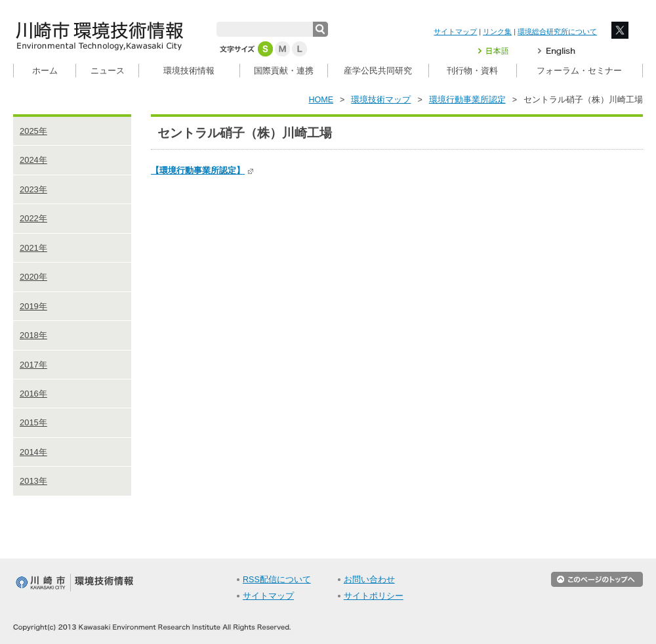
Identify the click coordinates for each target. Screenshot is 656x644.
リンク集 (497, 32)
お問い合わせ (369, 580)
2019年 (33, 306)
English (557, 51)
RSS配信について (277, 580)
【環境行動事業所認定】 (203, 170)
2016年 (33, 394)
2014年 (33, 452)
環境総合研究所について (557, 32)
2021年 (33, 248)
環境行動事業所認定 (467, 100)
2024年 (33, 160)
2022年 (33, 218)
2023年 (33, 189)
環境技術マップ (381, 100)
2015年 (33, 422)
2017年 (33, 365)
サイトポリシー (374, 596)
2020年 (33, 277)
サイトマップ (455, 32)
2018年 (33, 335)
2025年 (33, 131)
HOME (321, 100)
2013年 (33, 481)
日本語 (501, 51)
